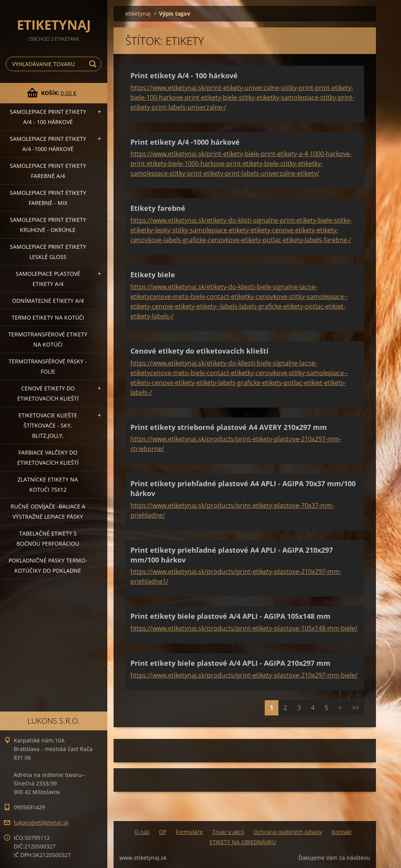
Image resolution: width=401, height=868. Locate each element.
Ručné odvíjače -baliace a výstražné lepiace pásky (48, 511)
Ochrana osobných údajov (288, 832)
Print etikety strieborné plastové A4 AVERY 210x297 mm (229, 427)
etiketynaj (138, 13)
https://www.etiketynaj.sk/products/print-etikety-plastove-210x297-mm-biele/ (244, 675)
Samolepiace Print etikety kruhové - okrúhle (48, 225)
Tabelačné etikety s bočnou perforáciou (48, 538)
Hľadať (94, 64)
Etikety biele (153, 275)
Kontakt (342, 832)
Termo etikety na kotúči (48, 317)
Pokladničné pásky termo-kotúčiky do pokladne (48, 565)
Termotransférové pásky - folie (48, 366)
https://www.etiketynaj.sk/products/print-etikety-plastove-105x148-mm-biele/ (244, 628)
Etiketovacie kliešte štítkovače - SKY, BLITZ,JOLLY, (48, 425)
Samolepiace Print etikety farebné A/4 (48, 171)
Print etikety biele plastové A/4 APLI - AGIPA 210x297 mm (230, 663)
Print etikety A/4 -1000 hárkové (185, 142)
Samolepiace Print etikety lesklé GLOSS (48, 252)
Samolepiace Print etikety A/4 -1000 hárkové (48, 144)
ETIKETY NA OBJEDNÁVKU (243, 842)
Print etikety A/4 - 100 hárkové (184, 75)
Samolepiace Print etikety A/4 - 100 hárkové (48, 117)
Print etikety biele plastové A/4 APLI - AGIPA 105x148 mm (230, 616)
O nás (142, 832)
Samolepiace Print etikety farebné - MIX (48, 198)
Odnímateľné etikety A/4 (48, 301)
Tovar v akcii (228, 832)
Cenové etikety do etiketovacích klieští (48, 393)
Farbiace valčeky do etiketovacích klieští (48, 457)
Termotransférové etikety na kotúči (48, 339)
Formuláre (189, 832)
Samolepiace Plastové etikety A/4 (48, 279)
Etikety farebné (158, 208)
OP (163, 832)
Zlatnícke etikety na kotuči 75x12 (48, 484)
